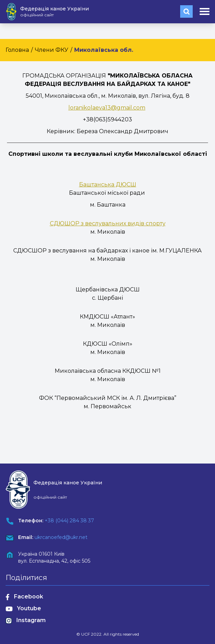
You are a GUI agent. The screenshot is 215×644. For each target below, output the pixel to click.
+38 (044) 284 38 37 (69, 521)
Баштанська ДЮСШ (108, 184)
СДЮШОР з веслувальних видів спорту (108, 223)
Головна (17, 50)
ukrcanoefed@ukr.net (61, 537)
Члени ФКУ (52, 50)
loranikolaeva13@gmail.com (107, 108)
